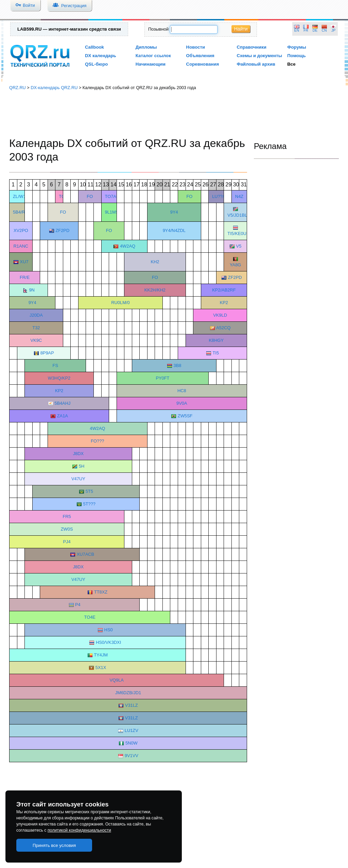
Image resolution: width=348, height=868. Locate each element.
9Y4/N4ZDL (174, 230)
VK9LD (220, 315)
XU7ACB (85, 554)
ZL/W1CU (22, 196)
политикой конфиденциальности (79, 830)
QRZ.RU (18, 88)
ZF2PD (62, 230)
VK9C (36, 340)
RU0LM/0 (120, 303)
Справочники (251, 47)
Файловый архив (256, 64)
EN (297, 30)
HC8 (182, 391)
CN (324, 30)
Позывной (158, 29)
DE (315, 30)
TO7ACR (114, 196)
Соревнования (203, 64)
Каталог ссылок (153, 56)
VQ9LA (116, 680)
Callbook (94, 47)
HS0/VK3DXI (108, 642)
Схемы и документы (259, 56)
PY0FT (162, 378)
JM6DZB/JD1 (128, 693)
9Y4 (174, 212)
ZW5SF (185, 416)
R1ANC (21, 246)
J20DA (36, 315)
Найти (241, 29)
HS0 (109, 630)
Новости (196, 47)
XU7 (24, 262)
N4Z (239, 196)
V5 (239, 246)
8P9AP (47, 353)
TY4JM (101, 655)
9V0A (182, 403)
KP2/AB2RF (224, 290)
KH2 (155, 262)
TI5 (216, 353)
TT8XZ (101, 592)
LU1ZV (132, 730)
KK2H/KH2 (155, 290)
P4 (78, 605)
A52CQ (223, 328)
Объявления (200, 56)
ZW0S (67, 529)
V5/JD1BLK (239, 215)
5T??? (89, 504)
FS (55, 365)
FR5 (67, 516)
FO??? (97, 441)
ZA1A (63, 416)
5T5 (89, 491)
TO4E (90, 617)
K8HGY (216, 340)
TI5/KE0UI (237, 233)
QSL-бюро (96, 64)
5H (82, 466)
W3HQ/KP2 (59, 378)
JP (333, 30)
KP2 (224, 303)
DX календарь (101, 56)
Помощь (297, 56)
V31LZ (132, 705)
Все (291, 64)
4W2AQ (128, 246)
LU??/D (220, 196)
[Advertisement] (174, 114)
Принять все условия (54, 845)
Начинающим (151, 64)
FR (306, 30)
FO (90, 196)
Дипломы (146, 47)
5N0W (132, 743)
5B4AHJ (62, 403)
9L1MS (112, 212)
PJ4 (67, 542)
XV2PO (21, 230)
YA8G (235, 265)
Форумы (297, 47)
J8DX (78, 454)
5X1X (101, 667)
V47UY (78, 479)
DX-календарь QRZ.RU (54, 88)
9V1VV (132, 756)
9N (32, 290)
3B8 (178, 365)
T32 (36, 328)
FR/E (25, 277)
